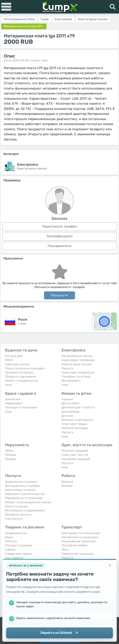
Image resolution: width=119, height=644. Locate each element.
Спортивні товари (74, 424)
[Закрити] (110, 565)
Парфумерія (13, 403)
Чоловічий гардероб (76, 459)
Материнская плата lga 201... (24, 26)
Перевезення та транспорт (24, 498)
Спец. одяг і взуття (75, 455)
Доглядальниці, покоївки (22, 486)
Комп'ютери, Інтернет (21, 490)
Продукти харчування (21, 376)
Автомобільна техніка (77, 356)
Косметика (13, 399)
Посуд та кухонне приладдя (25, 368)
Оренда (10, 455)
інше (65, 467)
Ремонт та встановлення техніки (28, 502)
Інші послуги (14, 519)
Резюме (67, 486)
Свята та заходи (16, 506)
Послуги (67, 368)
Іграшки (67, 399)
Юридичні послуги (18, 514)
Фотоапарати (71, 381)
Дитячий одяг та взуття (78, 407)
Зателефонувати (60, 236)
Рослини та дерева (18, 545)
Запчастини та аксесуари (80, 537)
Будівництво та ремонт (21, 482)
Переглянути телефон (59, 226)
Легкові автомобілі (75, 545)
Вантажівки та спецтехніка (81, 533)
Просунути (59, 295)
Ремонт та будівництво (21, 381)
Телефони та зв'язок (76, 376)
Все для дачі (14, 356)
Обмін (9, 451)
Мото (65, 550)
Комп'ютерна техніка (76, 364)
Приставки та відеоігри (78, 372)
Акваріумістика (16, 533)
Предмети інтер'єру (19, 372)
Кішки (9, 537)
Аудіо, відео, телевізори (78, 360)
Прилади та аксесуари (21, 407)
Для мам (67, 416)
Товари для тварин (19, 554)
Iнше (8, 385)
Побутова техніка (17, 364)
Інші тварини (14, 558)
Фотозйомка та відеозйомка (25, 510)
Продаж (11, 459)
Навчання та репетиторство (25, 494)
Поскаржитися (59, 246)
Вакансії (67, 482)
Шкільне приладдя (75, 428)
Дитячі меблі (71, 403)
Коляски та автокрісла (77, 420)
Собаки (10, 550)
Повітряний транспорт (78, 554)
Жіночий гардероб (75, 451)
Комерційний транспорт (79, 541)
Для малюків (70, 412)
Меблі (9, 360)
